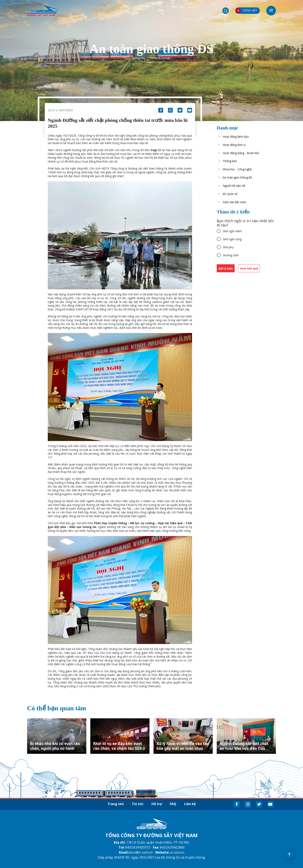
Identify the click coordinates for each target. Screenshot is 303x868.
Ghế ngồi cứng (232, 239)
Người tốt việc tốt (234, 186)
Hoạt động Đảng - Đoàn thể (241, 153)
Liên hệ (190, 804)
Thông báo (230, 161)
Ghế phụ (228, 247)
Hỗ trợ (157, 804)
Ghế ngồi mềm (232, 231)
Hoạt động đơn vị (234, 145)
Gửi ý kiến (226, 268)
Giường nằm (231, 255)
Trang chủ (139, 58)
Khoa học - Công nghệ (237, 169)
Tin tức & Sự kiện (160, 58)
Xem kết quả (249, 268)
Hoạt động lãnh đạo (236, 137)
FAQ (173, 804)
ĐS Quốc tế (230, 194)
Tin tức (138, 804)
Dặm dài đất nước (235, 202)
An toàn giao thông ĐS (237, 177)
